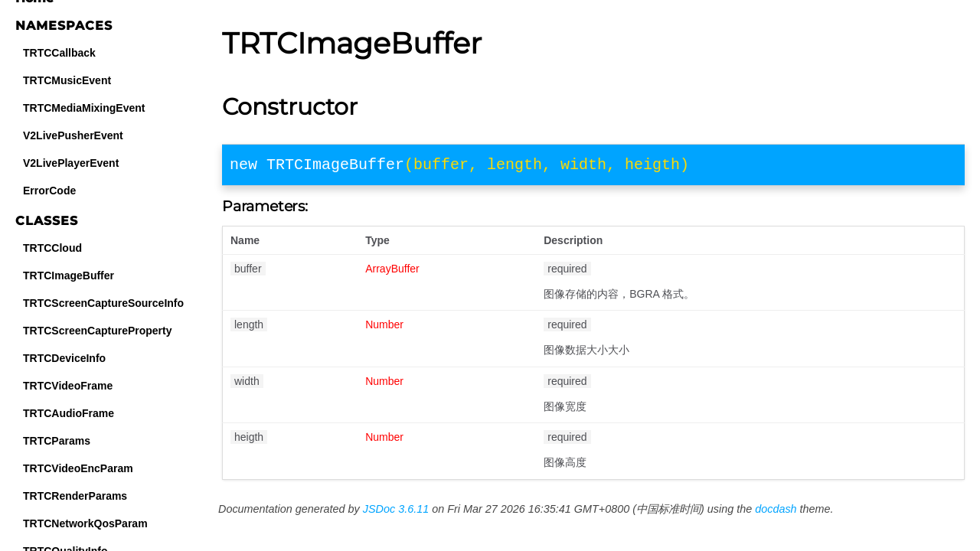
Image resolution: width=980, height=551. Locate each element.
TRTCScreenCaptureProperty (98, 331)
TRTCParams (57, 441)
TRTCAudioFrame (69, 413)
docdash (776, 512)
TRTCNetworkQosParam (85, 523)
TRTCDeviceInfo (64, 358)
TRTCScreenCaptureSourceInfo (103, 303)
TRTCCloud (52, 248)
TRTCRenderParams (75, 496)
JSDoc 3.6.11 (396, 512)
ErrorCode (49, 191)
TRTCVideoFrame (68, 386)
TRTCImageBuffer (69, 275)
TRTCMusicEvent (67, 80)
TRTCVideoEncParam (78, 468)
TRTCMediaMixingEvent (84, 108)
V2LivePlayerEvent (71, 163)
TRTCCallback (59, 53)
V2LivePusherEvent (73, 135)
